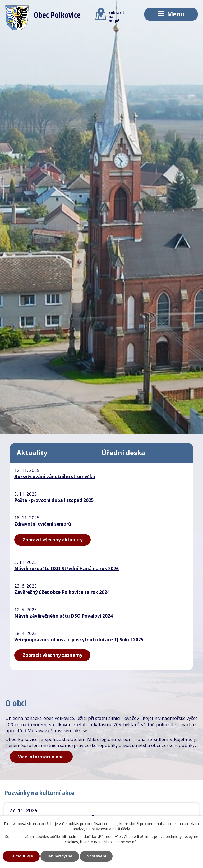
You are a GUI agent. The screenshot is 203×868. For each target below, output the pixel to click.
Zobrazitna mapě (110, 15)
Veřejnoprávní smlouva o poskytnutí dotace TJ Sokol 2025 (79, 640)
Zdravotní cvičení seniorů (43, 524)
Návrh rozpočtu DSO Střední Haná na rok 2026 (66, 568)
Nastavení (96, 856)
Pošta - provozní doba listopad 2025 (54, 500)
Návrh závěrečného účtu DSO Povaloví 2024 (64, 616)
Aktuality (32, 453)
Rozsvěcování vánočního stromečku (55, 476)
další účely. (121, 829)
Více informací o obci (41, 757)
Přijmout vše (21, 856)
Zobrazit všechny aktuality (53, 540)
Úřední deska (123, 453)
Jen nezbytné (60, 856)
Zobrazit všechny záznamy (52, 655)
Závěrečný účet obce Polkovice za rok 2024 (62, 592)
